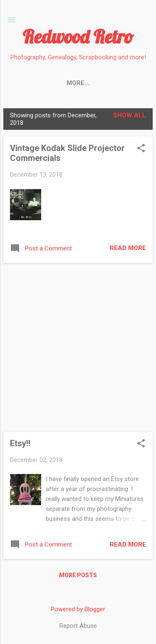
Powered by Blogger (78, 609)
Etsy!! (20, 443)
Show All (130, 115)
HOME (37, 83)
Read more (128, 248)
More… (117, 83)
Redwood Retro (78, 36)
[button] (141, 149)
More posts (78, 575)
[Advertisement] (78, 347)
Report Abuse (78, 626)
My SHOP (76, 83)
